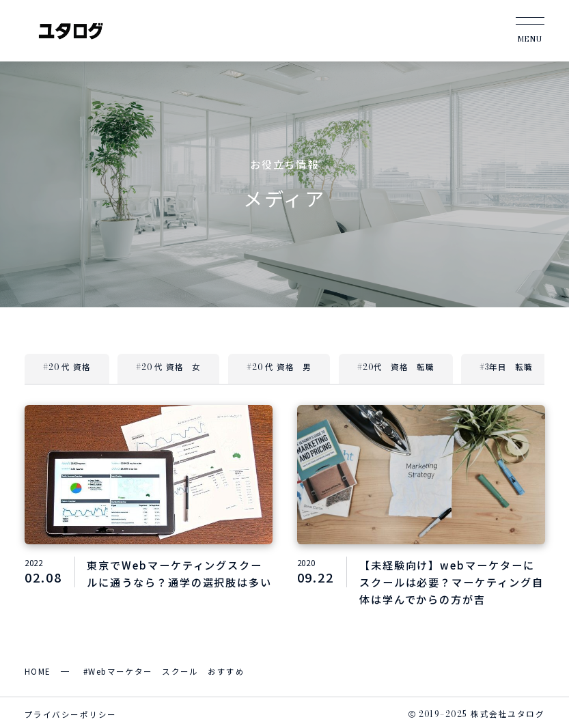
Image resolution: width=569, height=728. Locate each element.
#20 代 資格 (67, 367)
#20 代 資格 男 (279, 367)
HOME (38, 671)
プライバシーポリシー (70, 714)
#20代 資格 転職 (395, 367)
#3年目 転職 (506, 367)
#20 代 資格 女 (169, 367)
